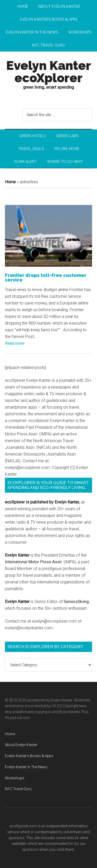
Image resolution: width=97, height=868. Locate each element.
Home (10, 182)
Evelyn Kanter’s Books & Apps (29, 756)
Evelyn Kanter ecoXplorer (49, 72)
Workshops (15, 778)
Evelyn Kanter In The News (26, 767)
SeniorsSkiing (76, 602)
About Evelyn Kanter (21, 745)
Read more (15, 343)
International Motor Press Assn (33, 562)
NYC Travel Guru (18, 789)
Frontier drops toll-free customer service (46, 278)
